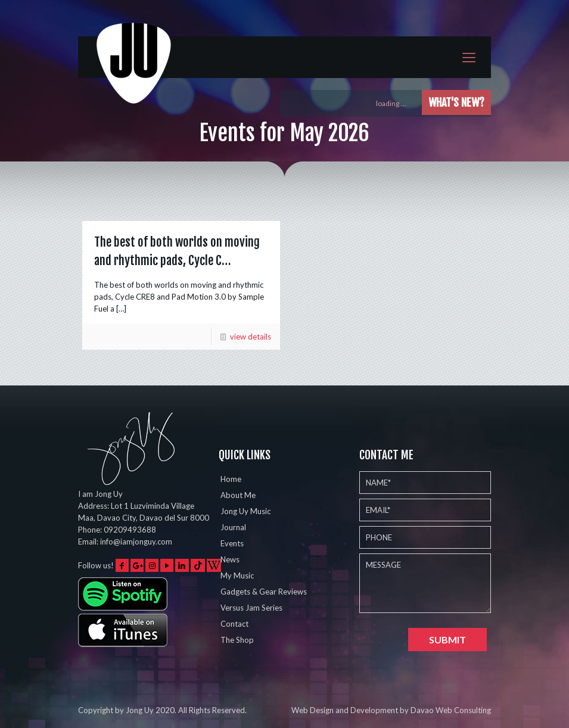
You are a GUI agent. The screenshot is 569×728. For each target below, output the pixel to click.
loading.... (397, 103)
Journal (233, 527)
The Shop (237, 640)
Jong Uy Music (245, 511)
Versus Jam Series (251, 608)
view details (251, 337)
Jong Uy (140, 710)
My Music (237, 575)
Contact (234, 624)
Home (231, 479)
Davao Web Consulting (451, 710)
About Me (238, 495)
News (230, 559)
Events (232, 543)
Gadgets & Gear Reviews (264, 592)
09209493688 (130, 530)
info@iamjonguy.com (136, 542)
